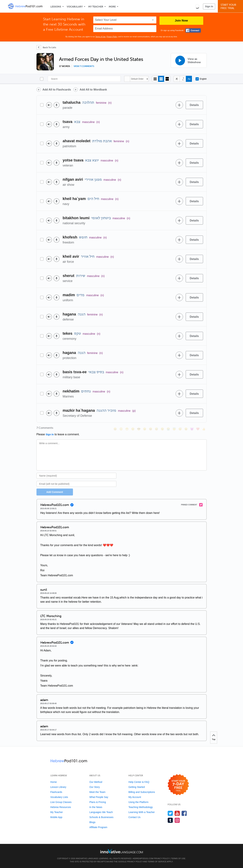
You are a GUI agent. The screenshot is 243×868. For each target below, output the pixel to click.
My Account (135, 797)
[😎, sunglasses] (139, 429)
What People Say (99, 797)
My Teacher (96, 7)
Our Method (96, 782)
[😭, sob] (168, 429)
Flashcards (56, 792)
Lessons (56, 7)
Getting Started (137, 787)
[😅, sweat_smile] (156, 429)
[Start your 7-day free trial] (178, 785)
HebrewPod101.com (143, 858)
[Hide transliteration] (177, 79)
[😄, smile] (115, 429)
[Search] (84, 79)
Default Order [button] (137, 79)
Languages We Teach (101, 812)
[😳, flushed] (121, 429)
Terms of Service (157, 862)
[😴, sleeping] (180, 429)
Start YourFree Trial (231, 7)
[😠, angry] (145, 429)
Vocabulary (75, 7)
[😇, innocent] (174, 429)
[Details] (194, 105)
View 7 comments (84, 66)
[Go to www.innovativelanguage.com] (122, 851)
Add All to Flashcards (57, 90)
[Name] (77, 476)
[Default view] (161, 79)
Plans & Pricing (98, 802)
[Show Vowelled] (183, 79)
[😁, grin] (127, 429)
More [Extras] (112, 7)
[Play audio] (49, 105)
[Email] (77, 484)
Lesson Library (58, 787)
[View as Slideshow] (189, 60)
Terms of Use (100, 37)
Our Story (94, 787)
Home (54, 782)
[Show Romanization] (189, 79)
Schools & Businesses (101, 817)
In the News (96, 807)
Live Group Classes (61, 802)
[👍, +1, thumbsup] (204, 429)
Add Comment (55, 492)
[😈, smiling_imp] (192, 429)
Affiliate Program (98, 827)
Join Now (181, 21)
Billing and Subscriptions (142, 792)
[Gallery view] (167, 79)
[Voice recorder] (57, 105)
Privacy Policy (112, 37)
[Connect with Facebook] (193, 30)
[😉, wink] (162, 429)
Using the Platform (138, 802)
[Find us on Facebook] (184, 813)
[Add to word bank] (179, 105)
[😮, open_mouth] (186, 429)
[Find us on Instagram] (177, 820)
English (201, 79)
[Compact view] (155, 79)
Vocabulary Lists (59, 797)
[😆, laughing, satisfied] (151, 429)
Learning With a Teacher (142, 812)
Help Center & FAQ (139, 782)
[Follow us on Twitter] (170, 813)
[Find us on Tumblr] (170, 820)
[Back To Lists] (46, 47)
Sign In (209, 6)
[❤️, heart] (198, 429)
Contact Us (134, 817)
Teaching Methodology (141, 807)
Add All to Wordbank (93, 90)
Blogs (92, 822)
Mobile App (56, 817)
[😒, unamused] (133, 429)
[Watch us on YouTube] (177, 813)
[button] (197, 6)
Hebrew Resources (61, 807)
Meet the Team (97, 792)
